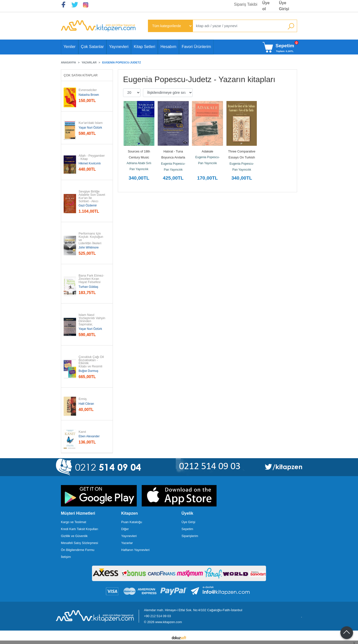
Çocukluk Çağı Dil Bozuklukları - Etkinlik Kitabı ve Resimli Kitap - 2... (92, 363)
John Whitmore (89, 248)
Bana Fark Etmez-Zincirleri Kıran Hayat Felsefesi (91, 279)
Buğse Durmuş (88, 371)
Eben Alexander (89, 436)
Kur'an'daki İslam (91, 123)
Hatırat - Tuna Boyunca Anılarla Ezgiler (174, 157)
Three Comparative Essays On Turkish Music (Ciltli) (242, 157)
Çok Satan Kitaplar (81, 75)
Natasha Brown (89, 95)
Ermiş (83, 399)
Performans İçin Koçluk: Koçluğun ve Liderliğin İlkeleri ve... (91, 240)
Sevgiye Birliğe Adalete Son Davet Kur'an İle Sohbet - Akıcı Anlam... (92, 198)
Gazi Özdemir (88, 205)
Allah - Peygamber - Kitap (92, 157)
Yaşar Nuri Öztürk (90, 128)
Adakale (207, 151)
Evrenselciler (88, 90)
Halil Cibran (86, 404)
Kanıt (82, 432)
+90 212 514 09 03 (157, 616)
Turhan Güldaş (88, 287)
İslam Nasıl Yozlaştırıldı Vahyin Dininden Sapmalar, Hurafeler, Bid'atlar (92, 321)
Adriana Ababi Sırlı (139, 163)
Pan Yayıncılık (139, 169)
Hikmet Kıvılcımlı (90, 163)
